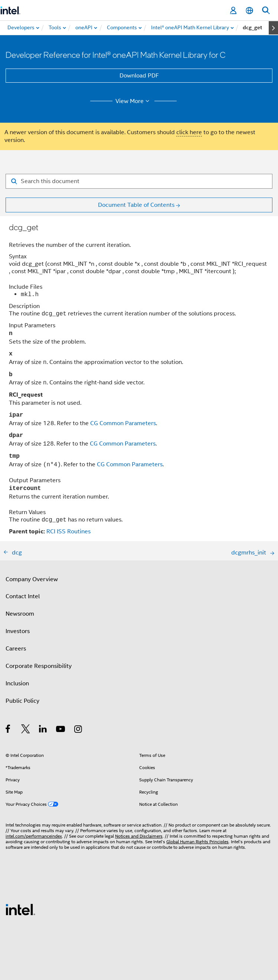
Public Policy (22, 701)
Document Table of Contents (136, 205)
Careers (16, 649)
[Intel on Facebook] (8, 730)
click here (189, 132)
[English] (249, 11)
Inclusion (17, 683)
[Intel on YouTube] (61, 730)
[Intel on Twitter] (26, 730)
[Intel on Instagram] (79, 730)
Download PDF (139, 76)
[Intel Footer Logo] (20, 909)
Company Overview (32, 579)
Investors (18, 631)
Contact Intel (23, 596)
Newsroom (20, 614)
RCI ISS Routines (68, 532)
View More (133, 101)
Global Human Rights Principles (197, 842)
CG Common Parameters (123, 423)
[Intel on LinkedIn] (43, 730)
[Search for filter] (139, 181)
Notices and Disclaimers (139, 836)
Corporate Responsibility (39, 666)
